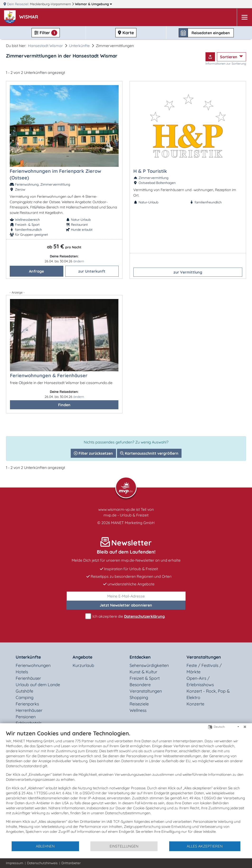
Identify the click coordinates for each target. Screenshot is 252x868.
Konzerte (195, 704)
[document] (126, 785)
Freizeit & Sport (145, 678)
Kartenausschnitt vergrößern (149, 453)
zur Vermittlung (188, 272)
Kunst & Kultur (143, 672)
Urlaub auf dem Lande (38, 685)
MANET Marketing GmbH (133, 523)
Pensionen (26, 717)
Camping (25, 697)
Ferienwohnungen (33, 665)
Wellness (138, 710)
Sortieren (229, 57)
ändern (79, 261)
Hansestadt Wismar (45, 46)
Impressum (15, 863)
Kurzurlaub (83, 665)
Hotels (22, 672)
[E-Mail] (126, 596)
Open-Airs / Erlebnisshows (200, 681)
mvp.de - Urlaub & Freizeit (126, 515)
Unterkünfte (79, 46)
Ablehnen (45, 846)
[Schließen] (245, 727)
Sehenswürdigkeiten (149, 665)
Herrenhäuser (29, 710)
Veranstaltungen (204, 657)
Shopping (139, 697)
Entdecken (140, 657)
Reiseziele (139, 704)
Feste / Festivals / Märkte (204, 669)
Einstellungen (124, 846)
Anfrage (36, 271)
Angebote (82, 657)
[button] (30, 17)
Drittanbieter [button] (71, 863)
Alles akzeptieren (205, 846)
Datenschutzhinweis (42, 863)
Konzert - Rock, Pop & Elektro (208, 694)
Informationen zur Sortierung (226, 63)
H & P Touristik (150, 171)
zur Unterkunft (92, 271)
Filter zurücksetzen (93, 453)
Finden (64, 405)
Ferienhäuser (28, 678)
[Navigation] (244, 17)
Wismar (93, 4)
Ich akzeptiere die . (126, 616)
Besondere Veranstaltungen (146, 688)
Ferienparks (27, 704)
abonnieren (126, 605)
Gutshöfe (24, 691)
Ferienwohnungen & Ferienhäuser (49, 375)
